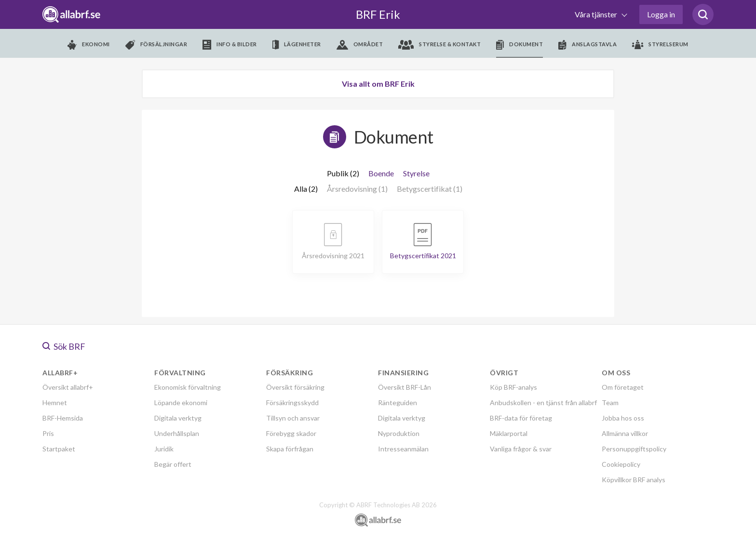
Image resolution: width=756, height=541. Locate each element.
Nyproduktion (399, 433)
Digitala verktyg (178, 418)
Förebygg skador (291, 433)
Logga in (661, 14)
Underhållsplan (177, 433)
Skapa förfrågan (290, 449)
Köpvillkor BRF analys (634, 480)
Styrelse (416, 173)
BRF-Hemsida (63, 418)
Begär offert (173, 464)
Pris (48, 433)
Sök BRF (64, 346)
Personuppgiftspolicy (634, 449)
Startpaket (59, 449)
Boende (381, 173)
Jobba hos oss (623, 418)
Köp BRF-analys (513, 387)
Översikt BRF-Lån (405, 387)
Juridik (164, 449)
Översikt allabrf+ (68, 387)
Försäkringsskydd (292, 402)
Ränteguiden (398, 402)
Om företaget (623, 387)
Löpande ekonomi (181, 402)
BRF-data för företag (521, 418)
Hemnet (55, 402)
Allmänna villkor (625, 433)
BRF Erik (378, 14)
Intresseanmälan (403, 449)
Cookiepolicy (621, 464)
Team (610, 402)
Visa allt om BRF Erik (378, 84)
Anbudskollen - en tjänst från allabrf (543, 402)
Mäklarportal (509, 433)
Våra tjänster (597, 14)
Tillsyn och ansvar (293, 418)
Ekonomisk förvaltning (188, 387)
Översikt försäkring (295, 387)
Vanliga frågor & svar (521, 449)
